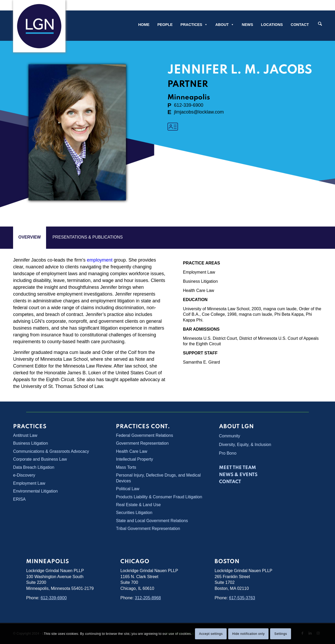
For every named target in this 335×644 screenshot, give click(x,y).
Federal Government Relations (144, 435)
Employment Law (199, 272)
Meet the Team (238, 468)
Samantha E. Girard (201, 362)
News (247, 25)
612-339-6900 (54, 598)
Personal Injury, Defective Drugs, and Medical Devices (158, 478)
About (225, 25)
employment (100, 260)
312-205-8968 (148, 598)
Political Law (128, 489)
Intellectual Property (134, 459)
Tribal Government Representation (148, 529)
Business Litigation (200, 281)
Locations (272, 25)
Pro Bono (228, 453)
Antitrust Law (25, 435)
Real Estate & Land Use (138, 505)
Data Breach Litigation (34, 467)
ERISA (19, 499)
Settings (281, 634)
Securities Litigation (134, 513)
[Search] (320, 24)
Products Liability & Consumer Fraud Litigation (159, 497)
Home (144, 25)
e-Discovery (24, 475)
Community (230, 436)
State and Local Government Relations (152, 521)
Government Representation (142, 443)
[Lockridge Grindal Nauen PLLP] (39, 26)
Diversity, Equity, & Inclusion (245, 445)
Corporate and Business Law (40, 459)
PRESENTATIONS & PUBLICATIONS (88, 237)
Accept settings (211, 634)
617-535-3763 (242, 598)
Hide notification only (248, 634)
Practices (194, 25)
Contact (300, 25)
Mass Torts (126, 467)
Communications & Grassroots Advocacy (51, 451)
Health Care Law (199, 290)
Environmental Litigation (35, 491)
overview (30, 237)
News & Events (238, 475)
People (165, 25)
